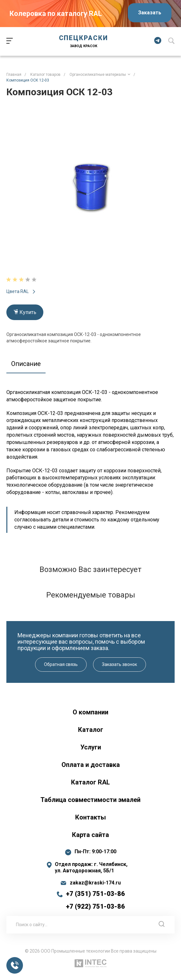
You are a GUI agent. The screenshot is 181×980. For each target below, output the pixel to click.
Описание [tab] (26, 364)
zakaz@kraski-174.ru (95, 883)
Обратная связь (61, 664)
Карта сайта (90, 835)
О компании (90, 712)
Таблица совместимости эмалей (90, 800)
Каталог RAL (90, 782)
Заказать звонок (119, 664)
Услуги (91, 747)
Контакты (90, 817)
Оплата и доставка (91, 765)
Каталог (91, 730)
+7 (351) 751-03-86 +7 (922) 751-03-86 (95, 900)
